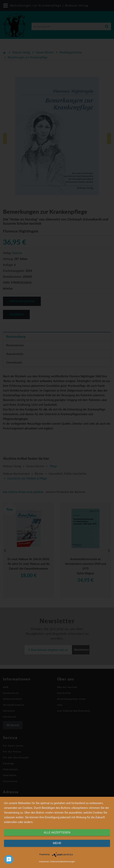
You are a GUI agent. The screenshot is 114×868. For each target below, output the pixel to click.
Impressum (44, 862)
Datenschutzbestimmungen (63, 862)
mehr (57, 843)
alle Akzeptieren (57, 832)
